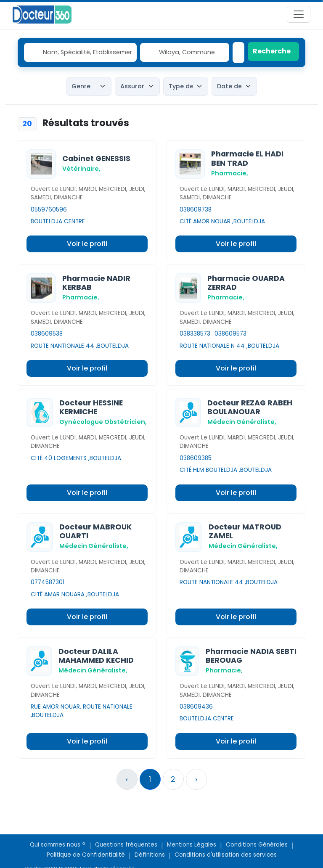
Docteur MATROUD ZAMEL (245, 531)
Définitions (150, 855)
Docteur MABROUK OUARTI (95, 531)
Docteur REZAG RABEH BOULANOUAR (250, 407)
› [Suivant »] (196, 779)
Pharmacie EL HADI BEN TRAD (247, 158)
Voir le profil (87, 244)
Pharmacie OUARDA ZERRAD (246, 283)
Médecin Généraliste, (242, 422)
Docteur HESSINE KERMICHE (91, 407)
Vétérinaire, (81, 169)
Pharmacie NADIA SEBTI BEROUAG (251, 656)
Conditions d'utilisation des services (226, 855)
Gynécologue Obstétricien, (103, 422)
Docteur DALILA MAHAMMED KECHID (96, 656)
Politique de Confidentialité (86, 855)
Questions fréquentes (126, 845)
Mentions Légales (192, 845)
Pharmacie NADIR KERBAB (96, 283)
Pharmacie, (230, 173)
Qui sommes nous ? (58, 845)
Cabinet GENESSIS (96, 159)
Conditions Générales (257, 845)
